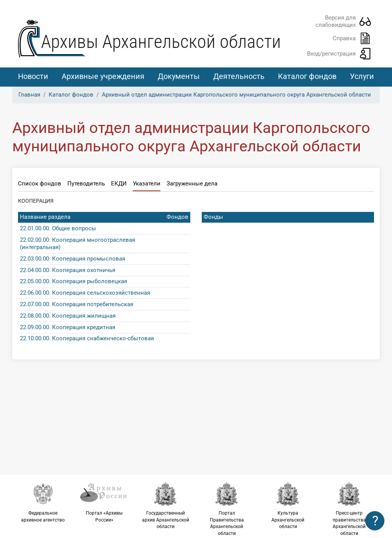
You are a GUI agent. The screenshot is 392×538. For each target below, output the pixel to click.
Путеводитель (86, 184)
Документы (179, 76)
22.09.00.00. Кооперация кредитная (68, 327)
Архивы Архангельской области (161, 42)
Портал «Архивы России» (104, 502)
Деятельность (239, 76)
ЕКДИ (119, 184)
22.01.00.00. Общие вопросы (58, 228)
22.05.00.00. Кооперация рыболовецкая (73, 281)
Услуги (362, 76)
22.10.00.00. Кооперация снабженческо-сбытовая (87, 338)
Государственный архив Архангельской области (165, 505)
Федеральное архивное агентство (43, 502)
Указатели (147, 184)
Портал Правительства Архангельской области (227, 509)
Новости (33, 76)
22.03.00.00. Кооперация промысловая (73, 259)
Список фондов (40, 184)
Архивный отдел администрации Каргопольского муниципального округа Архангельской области (236, 95)
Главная (29, 95)
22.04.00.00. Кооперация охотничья (68, 270)
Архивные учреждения (103, 76)
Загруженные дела (192, 184)
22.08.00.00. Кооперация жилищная (68, 316)
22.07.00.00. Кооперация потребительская (77, 304)
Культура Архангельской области (288, 505)
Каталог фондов (307, 76)
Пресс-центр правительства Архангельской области (349, 509)
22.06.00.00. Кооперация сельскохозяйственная (85, 293)
